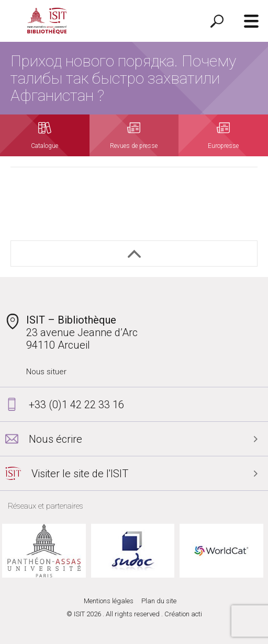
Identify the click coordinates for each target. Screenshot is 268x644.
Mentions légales (109, 601)
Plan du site (159, 601)
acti (197, 614)
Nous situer (46, 372)
